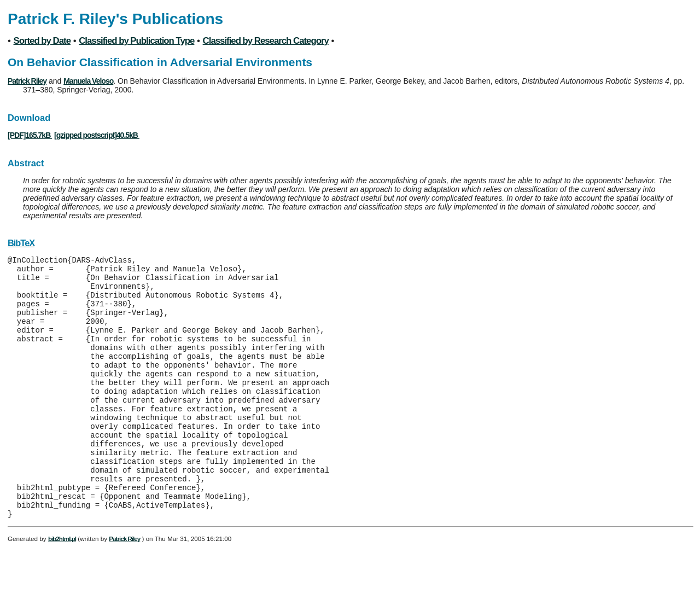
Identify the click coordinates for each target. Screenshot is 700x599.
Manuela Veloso (88, 81)
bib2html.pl (62, 588)
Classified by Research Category (266, 41)
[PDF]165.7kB (30, 135)
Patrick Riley (27, 81)
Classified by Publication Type (136, 41)
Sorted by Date (42, 41)
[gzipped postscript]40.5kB (97, 135)
